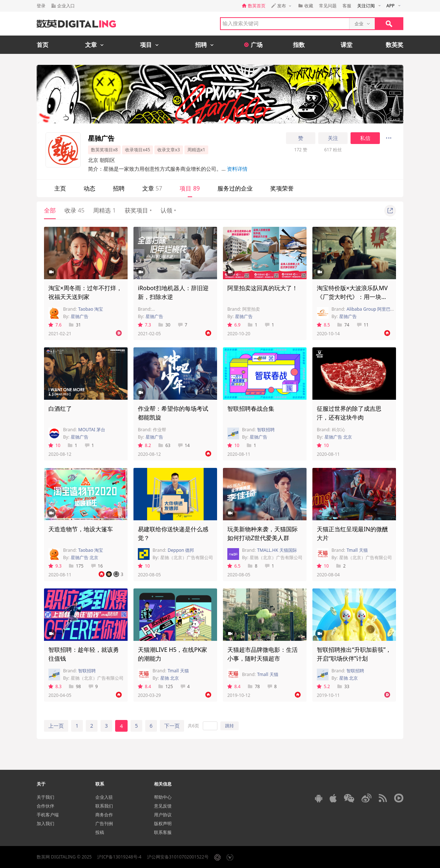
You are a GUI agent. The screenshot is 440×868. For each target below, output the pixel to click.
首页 (43, 45)
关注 (333, 138)
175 (76, 566)
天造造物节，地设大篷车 (81, 529)
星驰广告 (80, 316)
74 (343, 325)
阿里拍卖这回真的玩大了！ (263, 288)
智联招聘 (266, 430)
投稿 (100, 832)
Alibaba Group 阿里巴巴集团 (375, 309)
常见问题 (328, 6)
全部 (50, 210)
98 (75, 686)
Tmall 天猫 (357, 550)
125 (166, 686)
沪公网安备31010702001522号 (178, 857)
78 (254, 686)
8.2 (144, 445)
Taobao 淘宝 (91, 309)
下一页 (172, 726)
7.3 (144, 325)
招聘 (119, 188)
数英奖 (395, 45)
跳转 (230, 726)
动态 (89, 188)
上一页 (56, 726)
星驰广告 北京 (338, 437)
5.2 (323, 686)
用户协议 (163, 815)
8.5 (323, 325)
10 (54, 445)
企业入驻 (104, 797)
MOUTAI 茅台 (92, 430)
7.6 (55, 325)
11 (363, 325)
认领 (168, 210)
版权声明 (163, 823)
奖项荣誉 (282, 188)
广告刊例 (104, 823)
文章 (152, 188)
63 (164, 445)
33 (343, 686)
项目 (190, 188)
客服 (347, 6)
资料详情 (237, 169)
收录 (74, 210)
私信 (365, 138)
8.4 (144, 686)
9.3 (55, 566)
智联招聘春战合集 (251, 409)
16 (97, 566)
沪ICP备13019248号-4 (119, 857)
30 (164, 325)
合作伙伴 (45, 806)
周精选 (104, 210)
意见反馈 (163, 806)
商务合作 (104, 815)
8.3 (55, 686)
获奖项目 (138, 210)
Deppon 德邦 (181, 550)
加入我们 (45, 823)
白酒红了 (60, 409)
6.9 (234, 325)
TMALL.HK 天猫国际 (277, 550)
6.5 (234, 566)
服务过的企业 (235, 188)
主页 (60, 188)
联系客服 (163, 832)
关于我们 (45, 797)
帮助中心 (163, 797)
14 (184, 445)
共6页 (193, 726)
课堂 (346, 45)
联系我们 (104, 806)
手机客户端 (48, 815)
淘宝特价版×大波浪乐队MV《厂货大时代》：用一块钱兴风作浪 (352, 297)
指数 (299, 45)
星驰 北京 (170, 678)
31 (75, 325)
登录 (41, 6)
